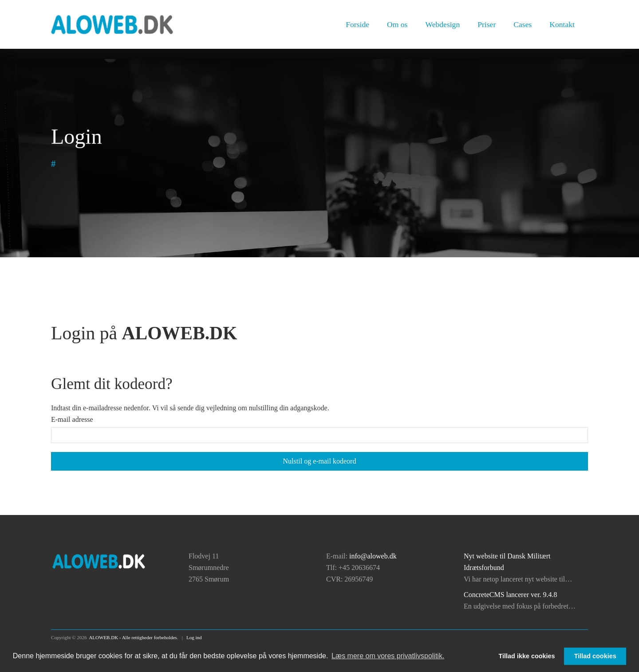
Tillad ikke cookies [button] (527, 656)
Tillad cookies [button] (595, 656)
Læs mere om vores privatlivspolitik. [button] (388, 656)
